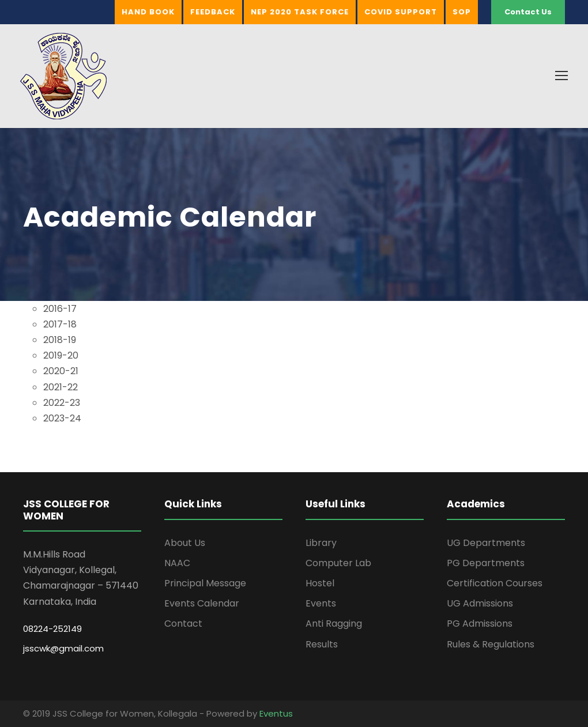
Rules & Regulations (491, 644)
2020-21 (61, 371)
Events (321, 603)
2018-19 (60, 340)
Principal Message (205, 583)
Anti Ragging (334, 624)
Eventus (276, 713)
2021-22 (61, 387)
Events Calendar (202, 603)
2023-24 (62, 418)
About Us (185, 543)
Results (322, 644)
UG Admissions (480, 603)
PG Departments (486, 563)
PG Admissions (480, 624)
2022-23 (62, 403)
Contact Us (528, 12)
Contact (183, 624)
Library (321, 543)
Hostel (320, 583)
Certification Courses (495, 583)
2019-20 (61, 355)
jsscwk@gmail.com (63, 648)
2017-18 (60, 324)
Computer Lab (338, 563)
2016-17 (60, 309)
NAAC (177, 563)
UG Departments (486, 543)
